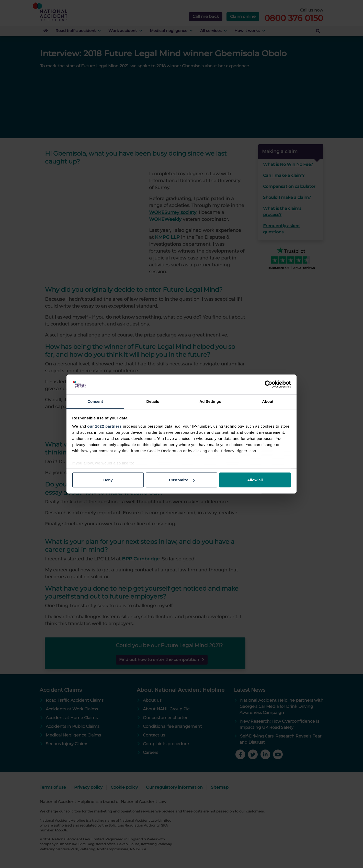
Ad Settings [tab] (210, 401)
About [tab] (268, 401)
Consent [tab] (95, 401)
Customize (182, 480)
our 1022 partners (105, 426)
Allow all (255, 480)
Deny (108, 480)
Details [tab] (153, 401)
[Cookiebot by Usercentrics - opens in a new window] (269, 384)
